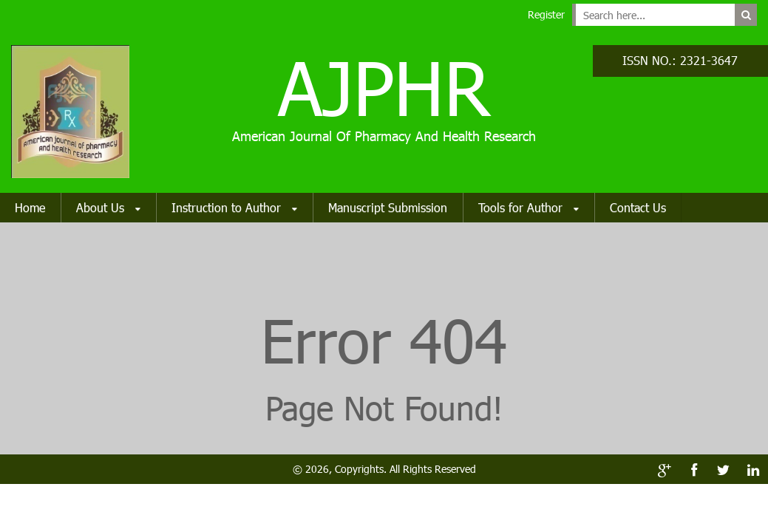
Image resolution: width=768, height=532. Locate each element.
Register (546, 14)
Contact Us (638, 207)
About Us (108, 208)
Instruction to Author (234, 208)
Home (30, 207)
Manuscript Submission (388, 207)
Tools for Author (529, 208)
